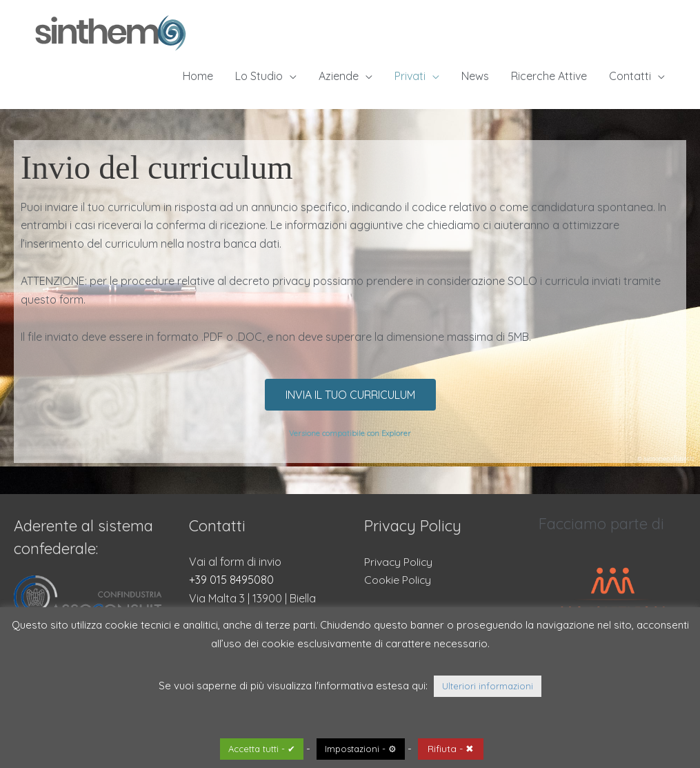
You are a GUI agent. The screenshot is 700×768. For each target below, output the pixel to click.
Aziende (339, 76)
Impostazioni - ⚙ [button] (361, 749)
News (475, 76)
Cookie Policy (398, 580)
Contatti (630, 76)
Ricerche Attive (549, 76)
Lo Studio (259, 76)
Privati (410, 76)
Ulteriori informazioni (488, 686)
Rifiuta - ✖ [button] (451, 749)
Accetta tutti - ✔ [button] (262, 749)
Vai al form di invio (235, 562)
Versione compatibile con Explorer (350, 433)
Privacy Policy (399, 562)
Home (198, 76)
